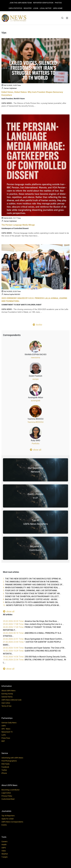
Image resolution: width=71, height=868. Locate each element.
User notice (6, 703)
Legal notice (6, 793)
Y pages (5, 857)
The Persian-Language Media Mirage (18, 225)
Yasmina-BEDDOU (35, 422)
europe (35, 379)
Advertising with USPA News (12, 758)
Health (4, 845)
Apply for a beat (8, 819)
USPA (4, 726)
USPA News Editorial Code (11, 700)
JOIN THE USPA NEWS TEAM (21, 3)
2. (31, 582)
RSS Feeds (6, 764)
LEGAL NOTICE (46, 8)
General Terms (7, 697)
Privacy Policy (7, 796)
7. (31, 596)
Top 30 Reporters (8, 816)
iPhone (4, 773)
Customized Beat (8, 799)
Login (36, 8)
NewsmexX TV (7, 732)
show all (36, 450)
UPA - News (6, 729)
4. (32, 588)
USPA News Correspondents (12, 822)
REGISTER (28, 8)
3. (33, 585)
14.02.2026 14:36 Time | (35, 657)
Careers (4, 842)
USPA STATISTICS (15, 8)
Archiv (37, 325)
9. (31, 602)
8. (31, 599)
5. (31, 591)
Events (4, 825)
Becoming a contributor (11, 790)
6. (32, 593)
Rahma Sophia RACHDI (12, 294)
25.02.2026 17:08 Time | (33, 624)
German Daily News (9, 723)
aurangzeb (36, 401)
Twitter (4, 770)
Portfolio (36, 444)
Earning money (7, 694)
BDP (3, 741)
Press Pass (6, 738)
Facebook (5, 767)
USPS (4, 848)
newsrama (35, 358)
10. (32, 605)
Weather (5, 854)
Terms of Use (6, 706)
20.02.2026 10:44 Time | (34, 648)
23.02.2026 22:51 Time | (33, 639)
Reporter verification (43, 3)
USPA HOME (58, 8)
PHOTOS (58, 3)
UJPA (4, 735)
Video (4, 851)
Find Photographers (9, 761)
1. (33, 579)
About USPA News (8, 691)
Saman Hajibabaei (10, 88)
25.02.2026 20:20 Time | (31, 621)
